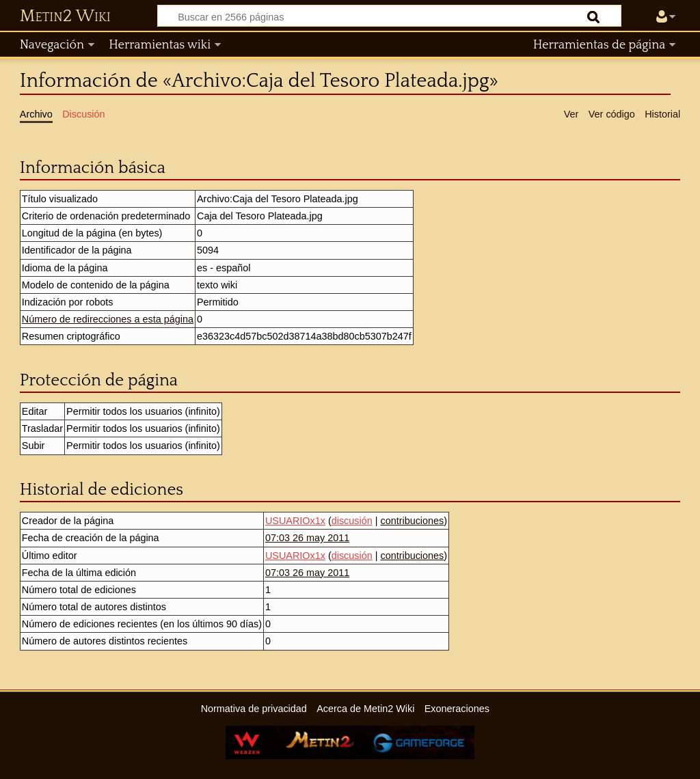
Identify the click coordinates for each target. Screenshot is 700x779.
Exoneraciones (457, 709)
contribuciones (412, 521)
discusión (352, 521)
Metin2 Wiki (65, 16)
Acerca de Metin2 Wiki (365, 709)
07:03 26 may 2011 (307, 538)
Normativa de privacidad (254, 709)
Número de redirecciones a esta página (108, 319)
